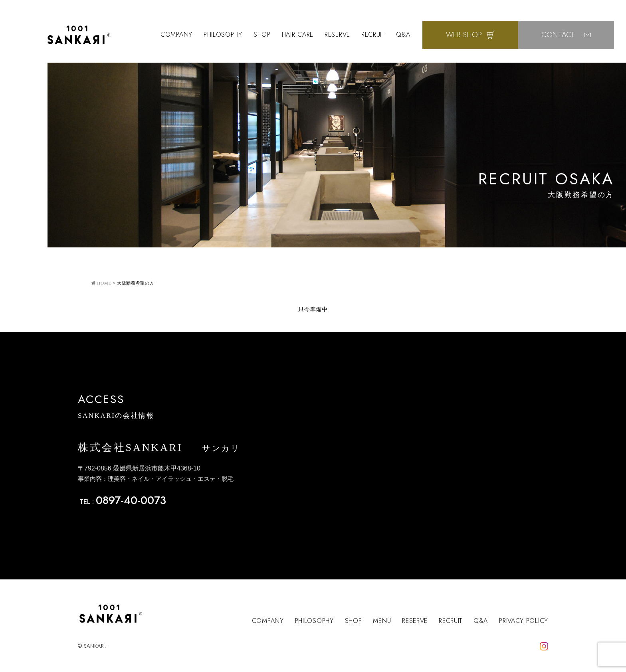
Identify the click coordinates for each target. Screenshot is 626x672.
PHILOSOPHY (223, 35)
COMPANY (176, 35)
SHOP (262, 35)
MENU (382, 621)
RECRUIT (373, 35)
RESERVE (337, 35)
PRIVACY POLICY (524, 621)
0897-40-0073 (131, 500)
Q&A (403, 35)
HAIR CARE (298, 35)
